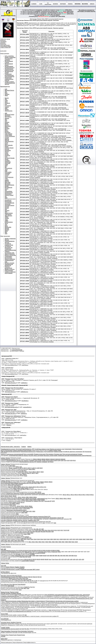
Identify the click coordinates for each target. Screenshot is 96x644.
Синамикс (32, 460)
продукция (63, 4)
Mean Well (8, 182)
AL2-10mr (18, 579)
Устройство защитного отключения (72, 452)
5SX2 (37, 530)
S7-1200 (33, 468)
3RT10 (17, 484)
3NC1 (30, 542)
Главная (23, 447)
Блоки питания (27, 450)
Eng (8, 20)
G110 (36, 460)
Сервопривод (8, 256)
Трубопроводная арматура (16, 455)
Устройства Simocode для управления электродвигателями (10, 248)
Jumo (6, 170)
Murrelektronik (8, 187)
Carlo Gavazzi (8, 134)
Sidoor (35, 520)
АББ (2, 549)
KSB (6, 89)
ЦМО (6, 108)
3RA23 (23, 488)
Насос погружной (38, 455)
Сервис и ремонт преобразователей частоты (10, 83)
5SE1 (73, 542)
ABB (6, 113)
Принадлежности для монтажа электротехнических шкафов (62, 601)
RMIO (59, 552)
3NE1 (50, 542)
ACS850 (57, 550)
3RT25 (34, 487)
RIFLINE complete (6, 593)
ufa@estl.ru (24, 413)
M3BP (30, 556)
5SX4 (40, 530)
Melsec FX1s (12, 578)
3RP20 (15, 502)
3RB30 (31, 497)
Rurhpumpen (8, 202)
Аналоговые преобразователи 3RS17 (16, 510)
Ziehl (6, 234)
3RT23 (20, 487)
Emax (57, 559)
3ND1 (9, 541)
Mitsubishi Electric (9, 90)
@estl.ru (9, 425)
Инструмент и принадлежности (37, 601)
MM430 (43, 459)
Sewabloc (22, 567)
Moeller (7, 186)
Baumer (7, 125)
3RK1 (36, 483)
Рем (6, 104)
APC (6, 120)
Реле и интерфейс (29, 454)
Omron (7, 189)
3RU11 (20, 497)
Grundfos (7, 161)
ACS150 (25, 550)
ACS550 (43, 550)
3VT (40, 529)
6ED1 (17, 467)
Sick (6, 209)
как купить (85, 4)
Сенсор (7, 107)
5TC (28, 538)
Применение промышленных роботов (9, 79)
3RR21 (14, 504)
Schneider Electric (9, 205)
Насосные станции (49, 455)
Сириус (13, 484)
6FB (38, 520)
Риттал (3, 614)
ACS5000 (43, 553)
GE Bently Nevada (10, 158)
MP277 (34, 472)
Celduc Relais (8, 135)
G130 (59, 460)
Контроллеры (8, 258)
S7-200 (20, 468)
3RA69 (43, 500)
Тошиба (3, 627)
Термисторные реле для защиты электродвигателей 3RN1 (17, 507)
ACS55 (20, 550)
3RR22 (18, 504)
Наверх (29, 447)
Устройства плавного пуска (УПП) (10, 482)
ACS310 (29, 550)
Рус (3, 20)
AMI (53, 556)
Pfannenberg (8, 194)
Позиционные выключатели (28, 452)
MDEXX (7, 181)
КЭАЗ (6, 100)
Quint (16, 595)
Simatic (11, 468)
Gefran (7, 159)
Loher (6, 178)
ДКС (6, 99)
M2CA (23, 556)
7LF (22, 535)
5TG (25, 538)
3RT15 (38, 487)
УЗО (84, 452)
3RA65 (35, 500)
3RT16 (42, 487)
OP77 (23, 472)
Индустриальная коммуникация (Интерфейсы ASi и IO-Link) (17, 483)
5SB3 (55, 539)
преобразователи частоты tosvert (10, 629)
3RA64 (31, 500)
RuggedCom (8, 200)
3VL (35, 529)
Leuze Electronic (9, 177)
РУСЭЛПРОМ (5, 619)
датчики (3, 636)
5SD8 (61, 539)
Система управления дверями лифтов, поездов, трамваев (17, 520)
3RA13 (15, 488)
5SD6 (65, 539)
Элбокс (7, 109)
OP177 (27, 472)
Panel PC (29, 473)
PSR (21, 557)
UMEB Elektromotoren (9, 221)
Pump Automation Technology (26, 631)
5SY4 (56, 530)
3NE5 (60, 542)
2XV (49, 516)
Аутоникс (3, 547)
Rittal (6, 93)
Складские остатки (5, 45)
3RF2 (36, 492)
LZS (21, 490)
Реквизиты (3, 40)
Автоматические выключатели (12, 452)
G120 (47, 460)
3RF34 (39, 492)
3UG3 (11, 505)
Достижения (3, 42)
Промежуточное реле (40, 454)
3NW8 (88, 539)
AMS (61, 556)
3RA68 (39, 500)
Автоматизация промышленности (10, 67)
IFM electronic (8, 168)
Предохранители (49, 452)
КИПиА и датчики (9, 263)
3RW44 (50, 482)
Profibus (51, 450)
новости (92, 4)
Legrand (7, 175)
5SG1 (29, 539)
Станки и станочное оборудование (10, 272)
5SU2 (32, 533)
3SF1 (30, 511)
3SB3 (26, 513)
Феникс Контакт (5, 592)
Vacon (6, 223)
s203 (65, 559)
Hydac (6, 164)
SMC (6, 212)
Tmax (53, 559)
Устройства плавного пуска (9, 244)
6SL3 (74, 460)
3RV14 (76, 495)
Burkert (7, 131)
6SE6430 (58, 459)
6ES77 (34, 473)
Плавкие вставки (58, 452)
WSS (36, 582)
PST (26, 557)
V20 (49, 462)
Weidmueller (8, 227)
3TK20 (30, 487)
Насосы (7, 240)
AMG (67, 556)
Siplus (30, 469)
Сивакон (27, 537)
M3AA (20, 556)
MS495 (46, 559)
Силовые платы (43, 552)
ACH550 (48, 550)
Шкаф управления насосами (62, 455)
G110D (51, 460)
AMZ (64, 556)
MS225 (34, 559)
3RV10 (64, 495)
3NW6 (81, 539)
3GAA (16, 556)
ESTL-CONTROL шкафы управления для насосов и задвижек (10, 58)
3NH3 (16, 541)
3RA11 (65, 498)
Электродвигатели (10, 254)
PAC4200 (48, 532)
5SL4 (46, 530)
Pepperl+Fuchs (9, 193)
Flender (7, 154)
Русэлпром (8, 106)
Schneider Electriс (6, 622)
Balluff (6, 123)
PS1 (25, 629)
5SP (68, 530)
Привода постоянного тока (9, 252)
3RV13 (72, 495)
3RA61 (23, 500)
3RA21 (57, 498)
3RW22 (29, 482)
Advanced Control (9, 114)
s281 (68, 559)
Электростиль (9, 111)
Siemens (7, 94)
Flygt (6, 157)
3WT (43, 529)
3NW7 (84, 539)
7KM (52, 532)
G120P (44, 460)
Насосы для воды (29, 455)
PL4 (29, 587)
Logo (20, 467)
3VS (44, 523)
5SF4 (74, 539)
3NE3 (53, 542)
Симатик (15, 468)
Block (6, 130)
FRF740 (39, 577)
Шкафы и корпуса (10, 269)
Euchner (7, 149)
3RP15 (11, 502)
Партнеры (3, 43)
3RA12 (69, 498)
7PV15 (19, 502)
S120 (68, 460)
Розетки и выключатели (8, 267)
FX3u (27, 578)
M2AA (13, 556)
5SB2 (52, 539)
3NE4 (57, 542)
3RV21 (92, 495)
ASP (6, 121)
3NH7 (22, 541)
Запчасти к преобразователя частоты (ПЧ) (13, 552)
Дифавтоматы (40, 452)
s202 (63, 559)
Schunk (7, 208)
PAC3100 (38, 532)
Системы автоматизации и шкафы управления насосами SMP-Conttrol (20, 569)
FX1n (17, 578)
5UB (22, 538)
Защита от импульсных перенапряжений (12, 454)
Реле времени (50, 454)
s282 (71, 559)
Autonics (7, 122)
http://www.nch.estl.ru (10, 420)
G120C (40, 460)
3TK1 (27, 487)
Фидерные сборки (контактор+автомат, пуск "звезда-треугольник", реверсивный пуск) (24, 498)
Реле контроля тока (6, 504)
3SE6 (34, 511)
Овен (6, 102)
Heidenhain (8, 162)
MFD (25, 588)
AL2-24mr (29, 579)
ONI (6, 92)
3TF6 (15, 486)
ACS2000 (37, 553)
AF (9, 558)
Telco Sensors (8, 216)
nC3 (20, 629)
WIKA (6, 95)
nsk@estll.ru (23, 435)
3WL (37, 529)
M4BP (37, 556)
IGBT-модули (28, 552)
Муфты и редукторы (10, 255)
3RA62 (27, 500)
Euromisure (8, 150)
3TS (24, 523)
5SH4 (42, 539)
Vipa (6, 225)
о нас (41, 4)
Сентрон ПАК (26, 532)
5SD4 (76, 542)
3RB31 (35, 497)
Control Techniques (10, 136)
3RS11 (23, 506)
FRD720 (25, 577)
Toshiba (7, 218)
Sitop (11, 465)
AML (59, 556)
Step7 (21, 474)
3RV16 (80, 495)
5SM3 (29, 534)
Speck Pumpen (9, 213)
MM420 (39, 459)
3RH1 (16, 490)
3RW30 (33, 482)
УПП (33, 449)
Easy (20, 590)
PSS (24, 557)
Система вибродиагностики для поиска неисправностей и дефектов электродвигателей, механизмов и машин (31, 518)
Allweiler (7, 118)
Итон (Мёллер (13, 584)
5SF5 (71, 539)
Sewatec (17, 567)
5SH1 (32, 539)
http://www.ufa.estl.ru (10, 413)
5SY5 (59, 530)
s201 (60, 559)
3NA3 (2, 541)
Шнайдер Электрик (16, 622)
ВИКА (3, 639)
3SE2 (24, 511)
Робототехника (9, 271)
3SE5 (27, 511)
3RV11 (68, 495)
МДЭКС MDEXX (5, 572)
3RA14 (19, 488)
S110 (65, 460)
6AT (63, 518)
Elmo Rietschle (9, 145)
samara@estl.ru (27, 407)
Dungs (6, 143)
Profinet (55, 450)
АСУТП (3, 450)
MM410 (35, 459)
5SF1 (68, 539)
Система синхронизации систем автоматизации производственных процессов (22, 516)
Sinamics (26, 460)
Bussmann (8, 132)
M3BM (41, 556)
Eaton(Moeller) (22, 584)
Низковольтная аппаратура (9, 265)
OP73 (20, 472)
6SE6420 (53, 459)
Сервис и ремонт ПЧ (5, 47)
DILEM (12, 586)
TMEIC (7, 217)
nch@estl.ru (24, 420)
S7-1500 (37, 468)
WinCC (25, 474)
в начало (34, 4)
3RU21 (24, 497)
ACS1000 (32, 553)
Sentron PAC (19, 532)
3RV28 (15, 496)
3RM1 (43, 493)
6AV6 (42, 472)
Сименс (3, 458)
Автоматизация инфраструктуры (9, 69)
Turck (6, 219)
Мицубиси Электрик (7, 576)
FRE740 (35, 577)
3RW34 (42, 482)
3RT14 (16, 487)
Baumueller (8, 126)
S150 (71, 460)
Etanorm (12, 567)
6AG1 (34, 469)
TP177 (31, 472)
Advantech (8, 116)
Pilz (6, 196)
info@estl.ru (25, 365)
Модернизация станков (9, 62)
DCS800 (32, 554)
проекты (70, 4)
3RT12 (19, 486)
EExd (76, 556)
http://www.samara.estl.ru (11, 407)
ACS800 (53, 550)
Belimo (7, 127)
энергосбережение (17, 350)
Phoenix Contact (9, 195)
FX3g (23, 578)
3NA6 (91, 539)
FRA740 (21, 577)
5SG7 (25, 539)
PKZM (26, 587)
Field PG (24, 473)
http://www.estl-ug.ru (10, 392)
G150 (62, 460)
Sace (50, 559)
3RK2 (39, 483)
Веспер (7, 98)
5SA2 (48, 539)
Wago (6, 226)
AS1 (28, 629)
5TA (30, 538)
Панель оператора (18, 450)
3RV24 (7, 496)
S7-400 (28, 468)
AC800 (27, 561)
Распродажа (3, 44)
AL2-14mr (23, 579)
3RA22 (61, 498)
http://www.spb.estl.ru (11, 383)
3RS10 (19, 506)
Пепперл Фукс (5, 635)
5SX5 (43, 530)
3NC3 (37, 542)
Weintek (7, 228)
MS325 (38, 559)
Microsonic (8, 184)
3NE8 (67, 542)
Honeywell (7, 163)
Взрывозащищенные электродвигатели (81, 455)
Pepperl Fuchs (13, 635)
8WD (17, 514)
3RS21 (30, 506)
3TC (45, 487)
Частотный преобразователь (24, 449)
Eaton (6, 144)
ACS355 (39, 550)
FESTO (7, 152)
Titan (28, 588)
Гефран (3, 563)
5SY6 (52, 530)
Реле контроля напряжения (70, 454)
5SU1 (29, 533)
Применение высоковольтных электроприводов (9, 75)
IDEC (6, 166)
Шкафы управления (10, 239)
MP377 (39, 472)
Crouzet (7, 138)
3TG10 (17, 491)
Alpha (14, 579)
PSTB (29, 557)
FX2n (20, 578)
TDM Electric (8, 214)
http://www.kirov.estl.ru (11, 401)
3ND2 (12, 541)
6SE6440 (63, 459)
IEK (6, 167)
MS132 (30, 559)
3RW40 (46, 482)
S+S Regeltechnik (9, 203)
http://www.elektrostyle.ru (11, 365)
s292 (80, 559)
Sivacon (19, 537)
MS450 (43, 559)
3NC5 (40, 542)
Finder (6, 153)
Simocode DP (48, 501)
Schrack (7, 207)
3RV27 (11, 496)
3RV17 (84, 495)
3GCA (27, 556)
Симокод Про (37, 501)
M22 (22, 588)
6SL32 (52, 462)
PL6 (31, 587)
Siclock (46, 516)
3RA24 (27, 488)
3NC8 (47, 542)
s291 (77, 559)
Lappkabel (7, 173)
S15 (23, 629)
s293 (83, 559)
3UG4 (14, 505)
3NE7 (63, 542)
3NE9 (70, 542)
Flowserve (7, 155)
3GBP (34, 556)
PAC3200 (43, 532)
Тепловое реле (58, 454)
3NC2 (33, 542)
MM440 (48, 459)
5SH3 (39, 539)
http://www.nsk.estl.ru (10, 435)
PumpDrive (21, 568)
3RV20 (88, 495)
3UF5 (53, 501)
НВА (2, 452)
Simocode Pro (29, 501)
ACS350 (34, 550)
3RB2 (27, 497)
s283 (74, 559)
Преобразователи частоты (8, 449)
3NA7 (6, 541)
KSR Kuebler (8, 172)
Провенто (7, 103)
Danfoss (7, 139)
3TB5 (9, 487)
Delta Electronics (9, 141)
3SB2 (23, 513)
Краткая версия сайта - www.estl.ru (10, 447)
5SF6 (77, 539)
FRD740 (30, 577)
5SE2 (22, 539)
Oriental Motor (8, 191)
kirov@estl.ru (25, 401)
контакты (55, 4)
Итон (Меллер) (5, 584)
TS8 (25, 615)
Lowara (7, 180)
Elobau (7, 146)
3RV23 (3, 496)
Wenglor (7, 230)
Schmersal (8, 204)
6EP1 (14, 465)
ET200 (22, 471)
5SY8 (65, 530)
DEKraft (7, 140)
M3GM (45, 556)
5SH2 (35, 539)
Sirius (9, 484)
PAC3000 (32, 532)
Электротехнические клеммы (13, 601)
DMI (70, 556)
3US (55, 523)
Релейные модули (16, 593)
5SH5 (45, 539)
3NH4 (19, 541)
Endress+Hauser (9, 148)
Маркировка (25, 601)
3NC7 (43, 542)
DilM (9, 586)
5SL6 (49, 530)
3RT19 (23, 502)
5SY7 (62, 530)
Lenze (6, 176)
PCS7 (26, 476)
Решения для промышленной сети (19, 611)
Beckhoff (7, 129)
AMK (56, 556)
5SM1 (25, 534)
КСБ (2, 566)
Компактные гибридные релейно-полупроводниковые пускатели (24, 493)
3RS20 (26, 506)
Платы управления (52, 552)
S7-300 (24, 468)
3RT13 (23, 487)
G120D (55, 460)
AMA (51, 556)
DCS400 (18, 554)
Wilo (6, 232)
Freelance (32, 561)
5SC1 (58, 539)
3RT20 (21, 484)
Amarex (8, 567)
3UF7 (43, 501)
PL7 (34, 587)
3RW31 (38, 482)
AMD (72, 556)
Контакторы (88, 452)
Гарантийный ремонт (6, 46)
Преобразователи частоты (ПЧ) (10, 459)
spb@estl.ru (24, 383)
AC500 (23, 561)
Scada (59, 450)
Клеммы (80, 454)
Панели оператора (10, 259)
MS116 (26, 559)
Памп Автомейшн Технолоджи (9, 631)
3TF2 (12, 487)
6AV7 (37, 473)
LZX (18, 490)
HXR (48, 556)
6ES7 (41, 468)
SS (33, 582)
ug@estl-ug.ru (24, 392)
